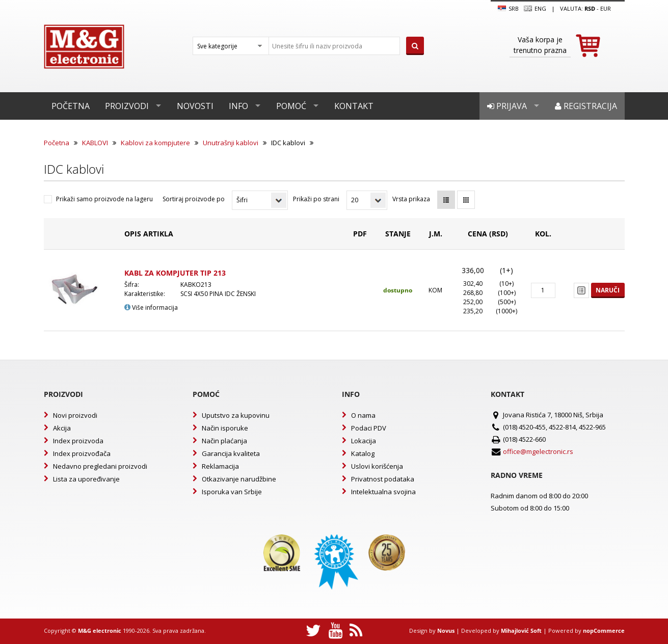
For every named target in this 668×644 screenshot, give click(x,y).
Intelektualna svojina (383, 492)
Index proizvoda (78, 441)
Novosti (195, 106)
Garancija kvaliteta (231, 453)
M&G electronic (100, 630)
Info (238, 106)
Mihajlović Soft (521, 630)
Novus (446, 630)
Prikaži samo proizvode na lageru (104, 199)
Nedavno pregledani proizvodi (100, 466)
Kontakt (354, 106)
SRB (508, 9)
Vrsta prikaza (411, 199)
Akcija (62, 428)
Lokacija (364, 441)
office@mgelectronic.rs (538, 451)
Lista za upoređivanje (86, 479)
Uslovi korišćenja (377, 466)
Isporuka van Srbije (232, 492)
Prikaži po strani (316, 199)
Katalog (363, 453)
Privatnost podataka (383, 479)
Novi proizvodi (75, 415)
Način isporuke (225, 428)
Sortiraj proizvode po (194, 199)
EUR (606, 8)
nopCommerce (604, 630)
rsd (590, 8)
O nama (363, 415)
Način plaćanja (224, 441)
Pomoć (291, 106)
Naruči (608, 290)
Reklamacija (220, 466)
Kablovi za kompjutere (155, 143)
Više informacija (151, 307)
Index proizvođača (82, 453)
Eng (535, 9)
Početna (71, 106)
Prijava (507, 106)
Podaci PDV (369, 428)
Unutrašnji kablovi (231, 143)
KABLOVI (95, 143)
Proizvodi (127, 106)
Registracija (586, 106)
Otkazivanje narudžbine (239, 479)
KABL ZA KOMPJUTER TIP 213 (175, 273)
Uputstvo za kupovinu (236, 415)
